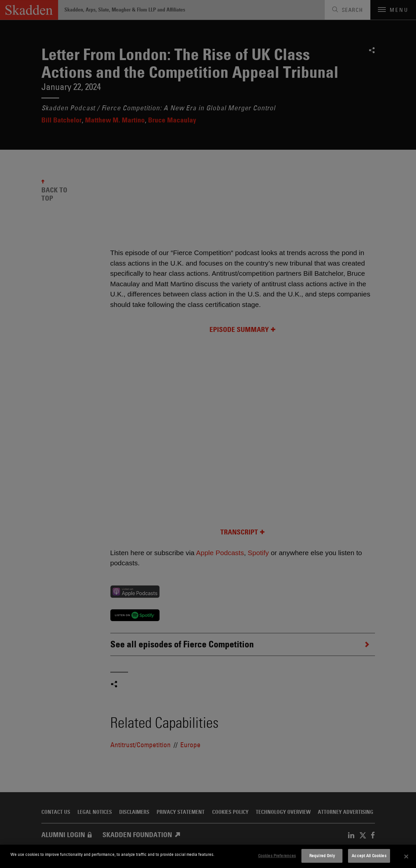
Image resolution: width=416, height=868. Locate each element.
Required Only (322, 856)
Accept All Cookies (369, 856)
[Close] (406, 857)
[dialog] (208, 856)
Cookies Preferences (277, 856)
